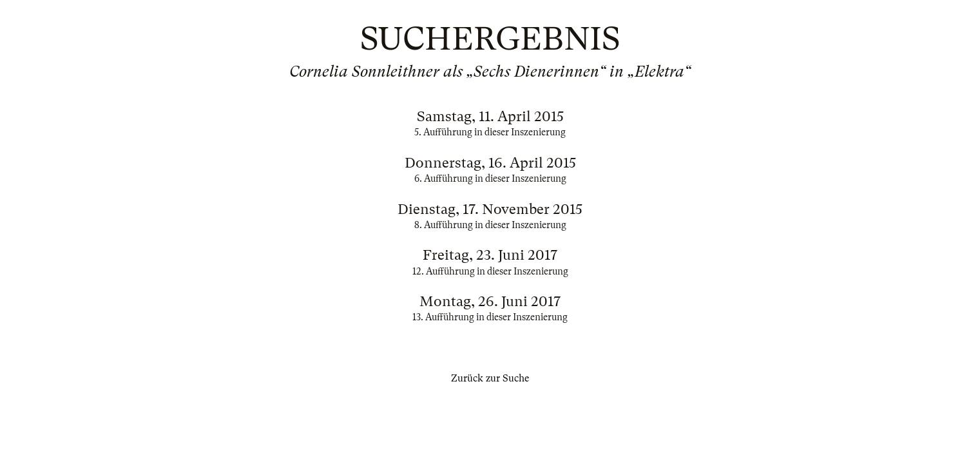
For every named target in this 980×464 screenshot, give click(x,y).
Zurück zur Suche (490, 378)
